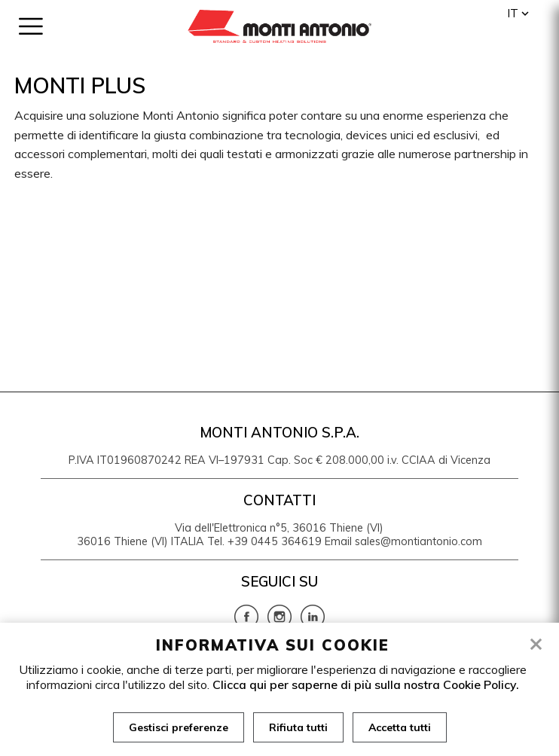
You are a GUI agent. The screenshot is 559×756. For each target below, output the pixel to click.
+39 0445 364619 (275, 541)
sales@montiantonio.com (418, 541)
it (513, 13)
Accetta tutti (400, 727)
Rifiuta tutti (298, 727)
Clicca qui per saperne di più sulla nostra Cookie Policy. (366, 684)
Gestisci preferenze (179, 727)
